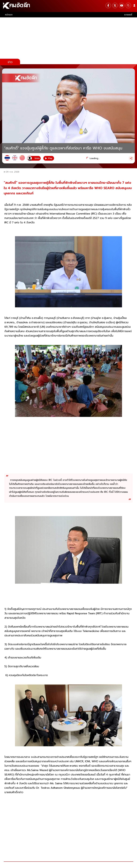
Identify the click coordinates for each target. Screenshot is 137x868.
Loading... (95, 158)
